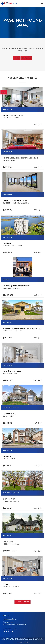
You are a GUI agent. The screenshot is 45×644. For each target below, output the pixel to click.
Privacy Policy (21, 640)
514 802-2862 (10, 623)
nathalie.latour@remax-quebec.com (16, 624)
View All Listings (22, 602)
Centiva (25, 642)
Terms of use (28, 640)
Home (17, 58)
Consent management (38, 640)
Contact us (26, 58)
